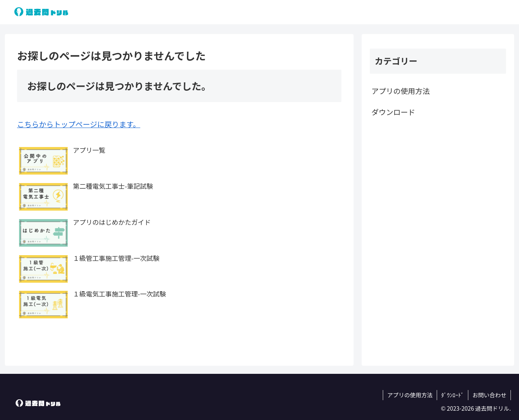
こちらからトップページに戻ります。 (79, 124)
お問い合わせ (489, 395)
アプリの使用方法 (401, 91)
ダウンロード (393, 112)
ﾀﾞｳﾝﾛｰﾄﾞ (453, 395)
